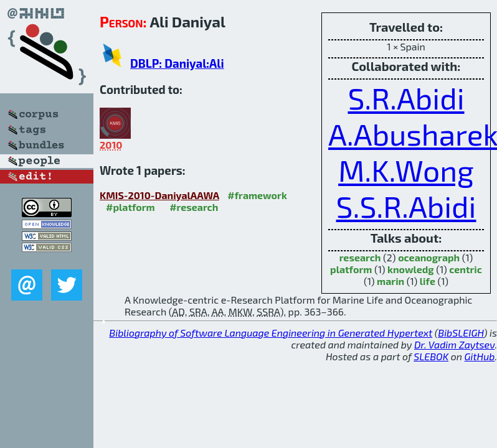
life (428, 281)
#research (194, 207)
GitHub (480, 356)
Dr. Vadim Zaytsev (454, 344)
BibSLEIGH (461, 333)
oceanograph (429, 257)
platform (351, 269)
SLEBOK (431, 356)
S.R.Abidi (406, 98)
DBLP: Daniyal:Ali (177, 63)
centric (466, 269)
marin (391, 281)
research (360, 257)
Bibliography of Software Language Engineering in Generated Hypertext (271, 333)
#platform (130, 207)
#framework (257, 195)
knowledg (411, 269)
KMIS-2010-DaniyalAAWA (159, 195)
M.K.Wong (406, 170)
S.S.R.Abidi (406, 206)
